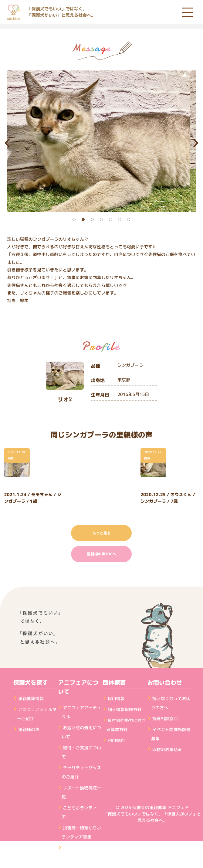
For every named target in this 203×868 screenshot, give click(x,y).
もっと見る (101, 533)
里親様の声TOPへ (101, 554)
